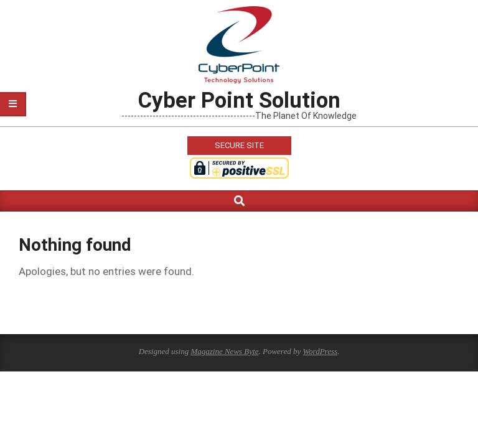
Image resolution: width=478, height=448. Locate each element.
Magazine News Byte (224, 351)
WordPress (320, 351)
